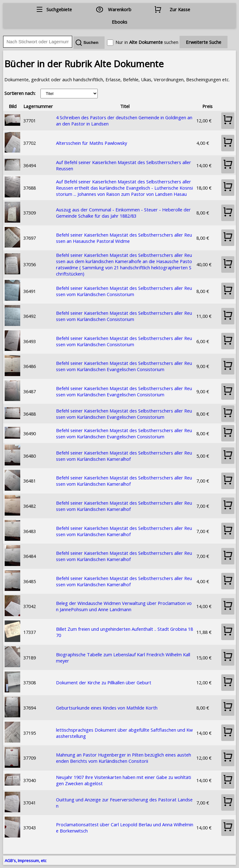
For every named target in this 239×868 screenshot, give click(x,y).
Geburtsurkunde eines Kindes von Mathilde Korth (107, 708)
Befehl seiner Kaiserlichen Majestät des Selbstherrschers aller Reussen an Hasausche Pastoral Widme (124, 238)
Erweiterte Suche (204, 42)
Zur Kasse (180, 9)
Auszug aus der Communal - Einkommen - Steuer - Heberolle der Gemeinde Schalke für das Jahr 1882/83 (123, 213)
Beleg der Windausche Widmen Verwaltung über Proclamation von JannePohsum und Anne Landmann (124, 606)
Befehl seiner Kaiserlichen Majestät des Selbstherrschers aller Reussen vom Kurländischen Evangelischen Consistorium (124, 366)
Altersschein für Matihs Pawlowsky (91, 143)
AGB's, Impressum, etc (26, 861)
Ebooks (119, 22)
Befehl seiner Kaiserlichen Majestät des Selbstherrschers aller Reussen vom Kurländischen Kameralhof (124, 456)
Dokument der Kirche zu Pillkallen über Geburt (104, 682)
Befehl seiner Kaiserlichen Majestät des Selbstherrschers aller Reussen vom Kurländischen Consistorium (124, 291)
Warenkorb (120, 9)
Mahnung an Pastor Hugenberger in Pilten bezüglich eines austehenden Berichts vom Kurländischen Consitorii (124, 758)
